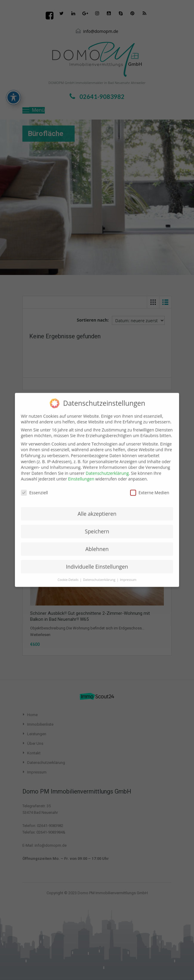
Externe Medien (150, 487)
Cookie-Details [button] (68, 574)
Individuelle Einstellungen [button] (97, 561)
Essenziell (34, 487)
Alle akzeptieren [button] (97, 508)
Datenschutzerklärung (107, 468)
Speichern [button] (97, 526)
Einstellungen (81, 473)
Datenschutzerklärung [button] (100, 574)
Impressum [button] (128, 574)
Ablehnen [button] (97, 543)
